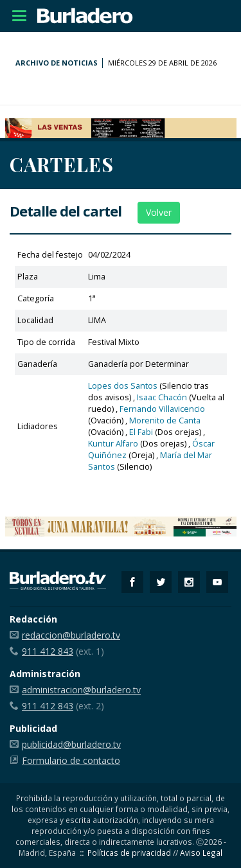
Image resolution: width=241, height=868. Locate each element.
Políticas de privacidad (129, 853)
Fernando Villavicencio (162, 409)
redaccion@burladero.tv (71, 635)
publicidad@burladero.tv (71, 744)
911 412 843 (48, 651)
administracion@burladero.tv (81, 690)
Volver (159, 212)
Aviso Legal (201, 853)
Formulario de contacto (71, 760)
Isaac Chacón (162, 397)
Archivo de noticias (57, 63)
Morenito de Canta (165, 421)
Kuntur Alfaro (113, 444)
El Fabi (141, 432)
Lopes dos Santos (123, 386)
